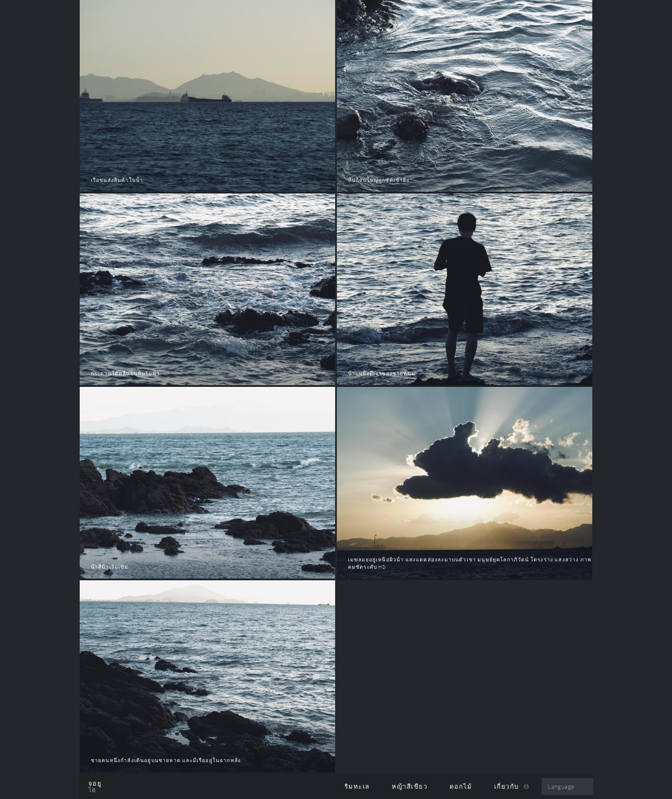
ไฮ (92, 790)
